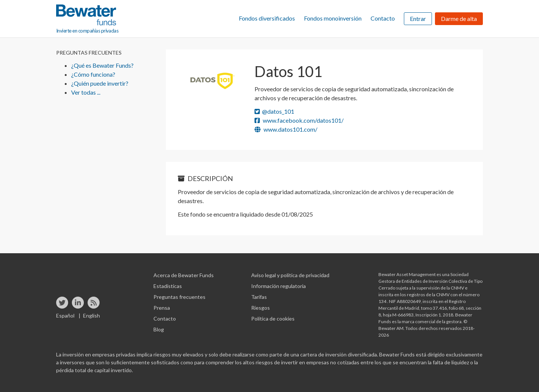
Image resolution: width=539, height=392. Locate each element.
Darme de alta (459, 19)
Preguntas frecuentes (179, 297)
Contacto (383, 18)
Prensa (162, 308)
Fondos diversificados (267, 18)
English (92, 316)
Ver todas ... (86, 92)
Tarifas (259, 297)
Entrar (418, 19)
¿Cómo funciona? (93, 74)
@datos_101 (274, 111)
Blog (159, 329)
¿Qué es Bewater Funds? (102, 65)
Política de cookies (273, 318)
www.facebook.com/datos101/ (299, 120)
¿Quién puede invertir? (100, 83)
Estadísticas (168, 286)
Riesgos (261, 308)
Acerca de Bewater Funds (184, 275)
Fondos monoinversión (333, 18)
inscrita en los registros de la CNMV (414, 295)
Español (65, 316)
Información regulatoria (278, 286)
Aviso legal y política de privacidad (290, 275)
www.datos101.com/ (286, 129)
